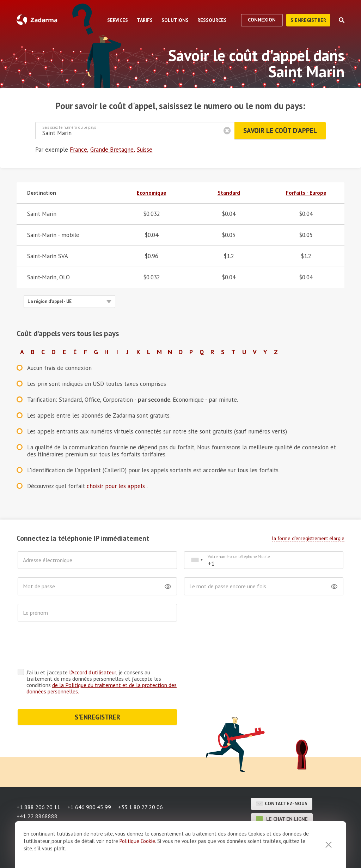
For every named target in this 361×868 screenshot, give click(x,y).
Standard (229, 193)
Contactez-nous (282, 776)
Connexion (262, 20)
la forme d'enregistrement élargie (308, 538)
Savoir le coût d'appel (280, 130)
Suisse (145, 150)
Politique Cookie (137, 841)
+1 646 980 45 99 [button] (89, 779)
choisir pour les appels (117, 486)
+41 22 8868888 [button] (37, 789)
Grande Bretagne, (113, 150)
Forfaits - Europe (306, 193)
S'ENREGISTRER (97, 690)
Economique (151, 193)
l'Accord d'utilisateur (93, 645)
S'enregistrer (308, 20)
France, (79, 150)
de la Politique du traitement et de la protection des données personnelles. (102, 661)
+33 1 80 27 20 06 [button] (140, 779)
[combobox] (197, 560)
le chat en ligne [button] (282, 792)
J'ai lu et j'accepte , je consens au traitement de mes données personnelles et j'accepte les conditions (102, 654)
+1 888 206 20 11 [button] (38, 779)
